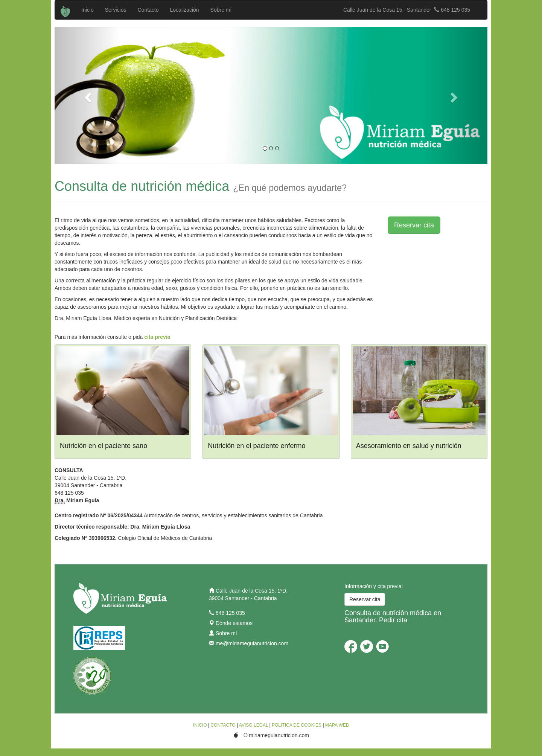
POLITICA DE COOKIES (297, 725)
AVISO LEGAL (253, 725)
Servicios (116, 10)
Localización (185, 10)
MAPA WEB (337, 725)
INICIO (200, 725)
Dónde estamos (234, 623)
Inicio (88, 10)
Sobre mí (221, 10)
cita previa (157, 337)
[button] (87, 95)
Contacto (148, 10)
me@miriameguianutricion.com (252, 643)
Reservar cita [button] (414, 225)
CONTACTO (223, 725)
